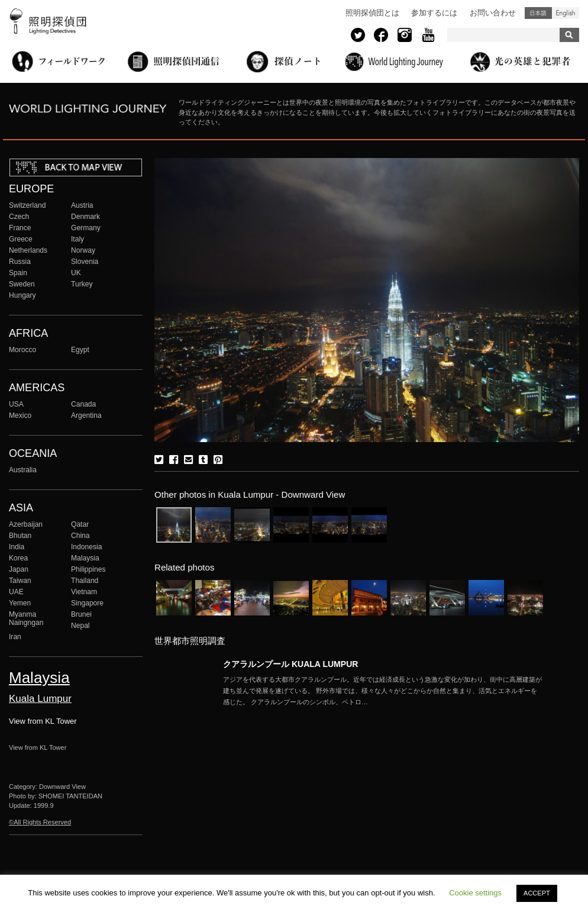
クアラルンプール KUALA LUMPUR (290, 664)
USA (16, 404)
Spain (18, 273)
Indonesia (86, 547)
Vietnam (84, 592)
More (383, 691)
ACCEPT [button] (537, 893)
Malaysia (85, 558)
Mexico (20, 415)
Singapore (87, 603)
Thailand (85, 581)
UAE (16, 592)
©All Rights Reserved (40, 822)
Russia (20, 262)
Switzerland (27, 205)
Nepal (80, 626)
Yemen (20, 603)
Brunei (81, 614)
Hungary (22, 295)
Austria (82, 205)
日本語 (538, 13)
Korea (18, 558)
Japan (19, 569)
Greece (21, 239)
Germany (86, 228)
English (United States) (566, 13)
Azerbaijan (26, 524)
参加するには (434, 13)
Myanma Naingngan (26, 618)
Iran (15, 637)
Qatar (80, 524)
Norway (83, 250)
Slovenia (85, 262)
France (20, 228)
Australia (23, 470)
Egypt (80, 350)
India (17, 547)
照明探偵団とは (372, 13)
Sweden (22, 284)
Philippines (88, 569)
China (80, 536)
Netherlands (28, 250)
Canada (83, 404)
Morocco (22, 350)
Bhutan (20, 536)
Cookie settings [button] (475, 893)
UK (76, 273)
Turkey (82, 284)
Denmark (85, 217)
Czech (19, 217)
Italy (77, 239)
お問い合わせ (493, 13)
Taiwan (20, 581)
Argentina (86, 415)
